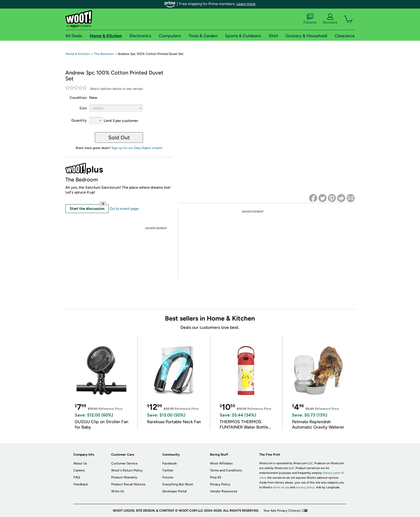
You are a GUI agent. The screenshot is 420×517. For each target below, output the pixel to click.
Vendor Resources (224, 491)
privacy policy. (305, 487)
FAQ (77, 477)
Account (330, 19)
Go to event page (124, 209)
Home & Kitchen (78, 54)
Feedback (81, 484)
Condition (78, 98)
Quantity (79, 120)
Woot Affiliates (221, 463)
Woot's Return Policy (127, 470)
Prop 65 (216, 477)
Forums (310, 19)
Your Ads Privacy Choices (282, 511)
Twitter (168, 470)
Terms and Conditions (226, 470)
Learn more (246, 4)
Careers (79, 470)
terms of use (281, 487)
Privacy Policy (220, 484)
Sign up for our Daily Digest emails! (137, 148)
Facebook (170, 463)
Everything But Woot (178, 484)
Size (83, 108)
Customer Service (124, 463)
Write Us (118, 491)
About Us (80, 463)
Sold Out (119, 137)
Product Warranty (124, 477)
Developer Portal (175, 491)
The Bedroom (104, 54)
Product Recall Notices (128, 484)
